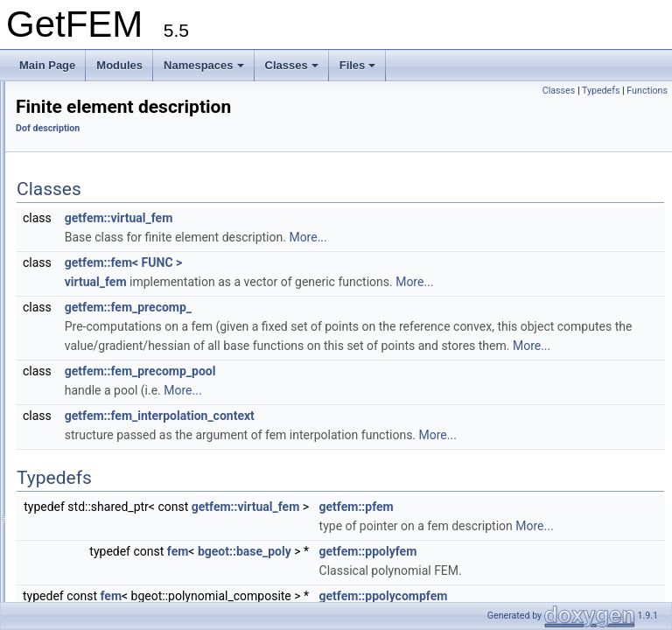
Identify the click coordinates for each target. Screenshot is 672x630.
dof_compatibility (97, 500)
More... (526, 262)
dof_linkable (86, 480)
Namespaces (204, 65)
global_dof (82, 384)
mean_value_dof (97, 365)
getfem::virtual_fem (338, 242)
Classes (292, 65)
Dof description (79, 230)
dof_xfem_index (95, 442)
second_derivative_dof (110, 326)
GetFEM (35, 95)
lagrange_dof (88, 288)
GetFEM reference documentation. (110, 115)
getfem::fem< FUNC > (343, 287)
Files (358, 65)
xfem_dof (79, 423)
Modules (119, 65)
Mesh (56, 519)
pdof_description (96, 269)
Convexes (67, 153)
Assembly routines (87, 211)
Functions (647, 91)
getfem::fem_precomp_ (347, 332)
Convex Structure (84, 192)
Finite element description (118, 249)
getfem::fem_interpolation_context (378, 459)
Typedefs (601, 91)
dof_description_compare (117, 461)
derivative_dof (91, 307)
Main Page (47, 65)
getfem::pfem (575, 570)
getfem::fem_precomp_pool (359, 415)
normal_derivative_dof (109, 346)
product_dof (85, 403)
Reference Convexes (93, 172)
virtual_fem (315, 306)
